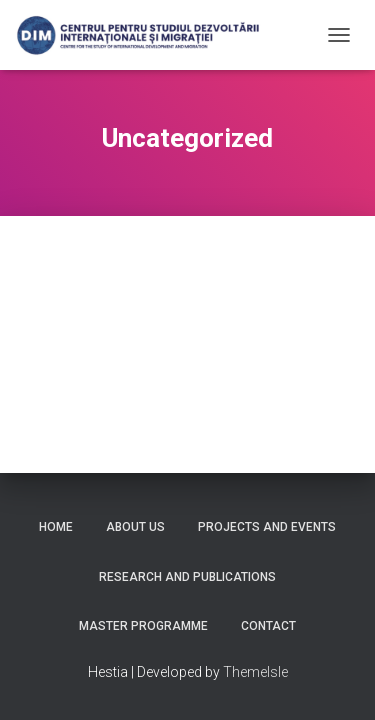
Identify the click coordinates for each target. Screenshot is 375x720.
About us (135, 527)
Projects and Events (267, 527)
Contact (268, 626)
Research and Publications (187, 577)
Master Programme (143, 626)
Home (56, 527)
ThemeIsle (255, 672)
